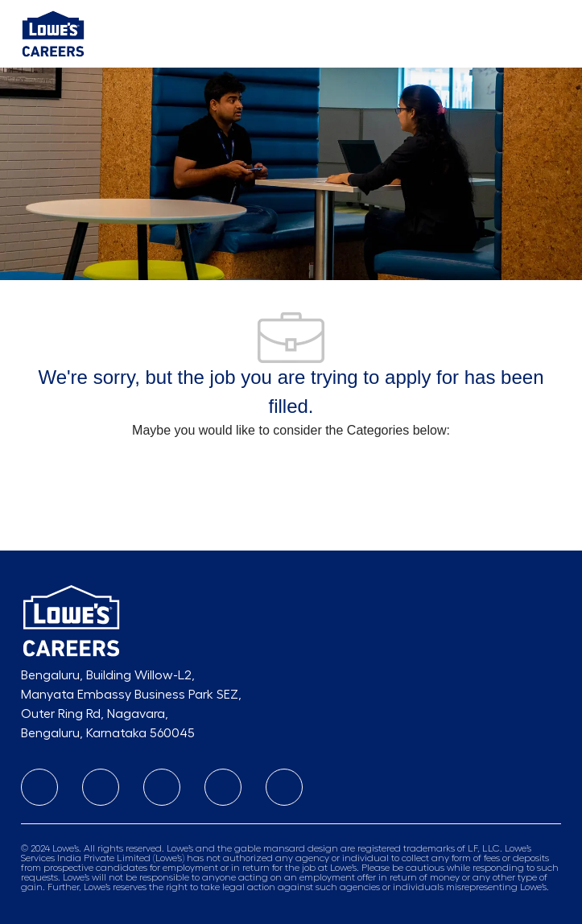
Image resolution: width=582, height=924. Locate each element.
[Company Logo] (53, 33)
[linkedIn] (39, 787)
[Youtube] (223, 787)
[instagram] (101, 787)
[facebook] (162, 787)
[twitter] (284, 787)
